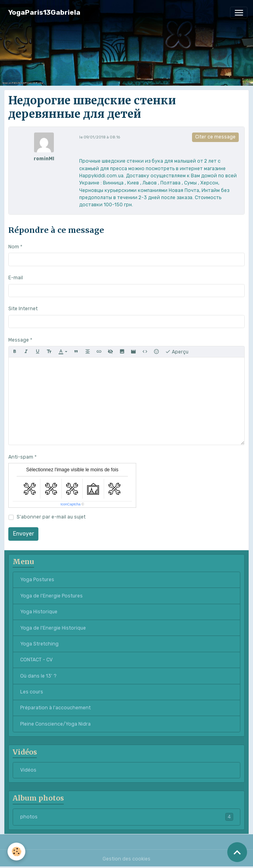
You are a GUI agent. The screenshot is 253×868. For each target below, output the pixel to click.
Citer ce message (215, 137)
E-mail (16, 278)
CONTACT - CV (36, 660)
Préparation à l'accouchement (55, 708)
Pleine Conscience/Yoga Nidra (55, 724)
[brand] (44, 12)
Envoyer (24, 534)
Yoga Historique (39, 612)
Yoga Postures (37, 580)
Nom (14, 247)
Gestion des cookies (126, 859)
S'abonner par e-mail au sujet (51, 517)
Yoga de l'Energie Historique (53, 628)
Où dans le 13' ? (38, 676)
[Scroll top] (237, 852)
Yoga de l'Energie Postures (51, 596)
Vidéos (28, 770)
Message (19, 340)
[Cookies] (17, 852)
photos (127, 817)
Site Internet (23, 309)
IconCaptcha (71, 504)
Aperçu (177, 352)
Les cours (32, 692)
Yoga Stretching (39, 644)
